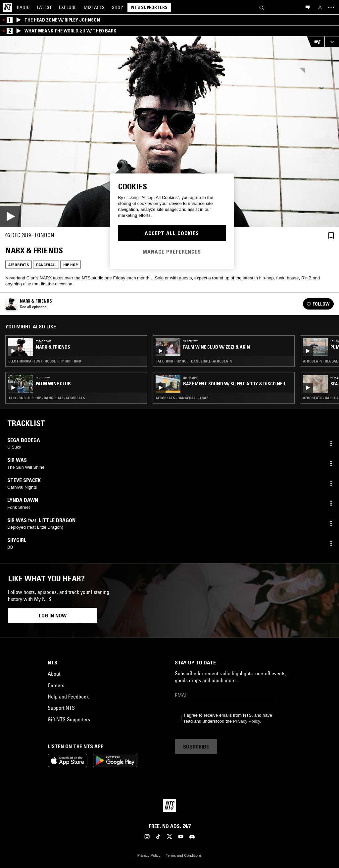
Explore (68, 7)
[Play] (169, 132)
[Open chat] (308, 7)
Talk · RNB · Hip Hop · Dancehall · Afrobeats (47, 398)
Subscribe (196, 747)
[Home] (7, 7)
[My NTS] (320, 7)
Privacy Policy (246, 721)
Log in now (53, 615)
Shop (118, 7)
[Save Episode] (331, 235)
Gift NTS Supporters (69, 719)
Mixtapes (94, 7)
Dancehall (46, 265)
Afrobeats (19, 265)
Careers (56, 685)
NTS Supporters (149, 7)
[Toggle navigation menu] (331, 7)
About (54, 674)
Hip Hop (71, 265)
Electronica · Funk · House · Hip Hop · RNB (45, 361)
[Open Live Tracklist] (315, 42)
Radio (23, 7)
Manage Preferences (172, 252)
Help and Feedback (68, 697)
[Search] (262, 7)
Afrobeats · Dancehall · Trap (182, 398)
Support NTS (61, 708)
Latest (44, 7)
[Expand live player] (332, 42)
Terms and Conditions (184, 855)
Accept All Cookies (172, 233)
